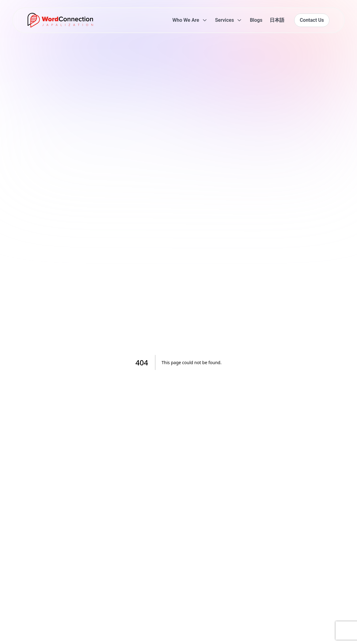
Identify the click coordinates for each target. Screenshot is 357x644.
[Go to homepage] (60, 20)
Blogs (256, 20)
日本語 (277, 20)
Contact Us (312, 20)
